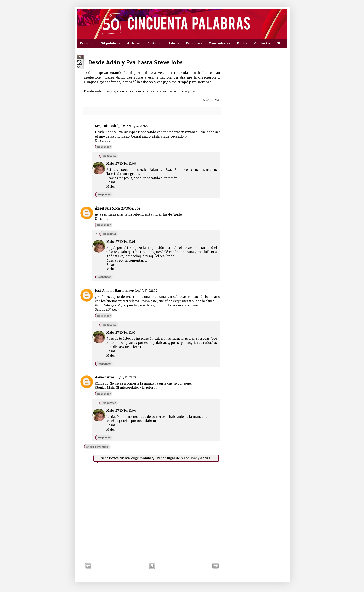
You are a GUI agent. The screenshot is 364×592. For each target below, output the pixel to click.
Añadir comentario (97, 447)
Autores (134, 43)
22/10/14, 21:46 (137, 126)
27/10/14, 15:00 (126, 164)
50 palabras (111, 43)
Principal (87, 43)
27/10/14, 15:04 (126, 411)
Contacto (262, 43)
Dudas (242, 43)
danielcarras (105, 377)
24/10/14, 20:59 (146, 291)
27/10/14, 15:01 (125, 242)
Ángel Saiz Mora (107, 209)
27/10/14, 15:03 (125, 333)
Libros (174, 43)
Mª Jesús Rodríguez (110, 126)
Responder (104, 147)
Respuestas (109, 156)
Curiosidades (219, 43)
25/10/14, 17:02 (126, 377)
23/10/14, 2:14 (131, 209)
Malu (110, 164)
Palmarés (194, 43)
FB (278, 43)
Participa (155, 43)
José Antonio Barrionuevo (114, 291)
